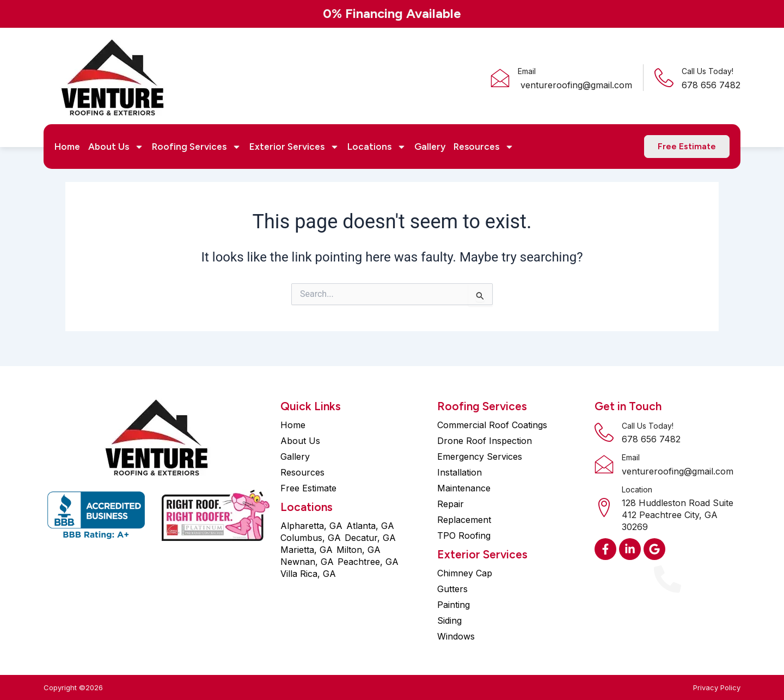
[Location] (604, 507)
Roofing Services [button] (197, 147)
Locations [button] (377, 147)
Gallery (430, 147)
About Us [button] (116, 147)
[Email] (500, 78)
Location (637, 489)
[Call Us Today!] (664, 78)
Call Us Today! (708, 71)
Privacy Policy (717, 687)
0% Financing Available (392, 13)
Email (527, 71)
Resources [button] (484, 147)
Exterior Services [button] (294, 147)
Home (67, 147)
